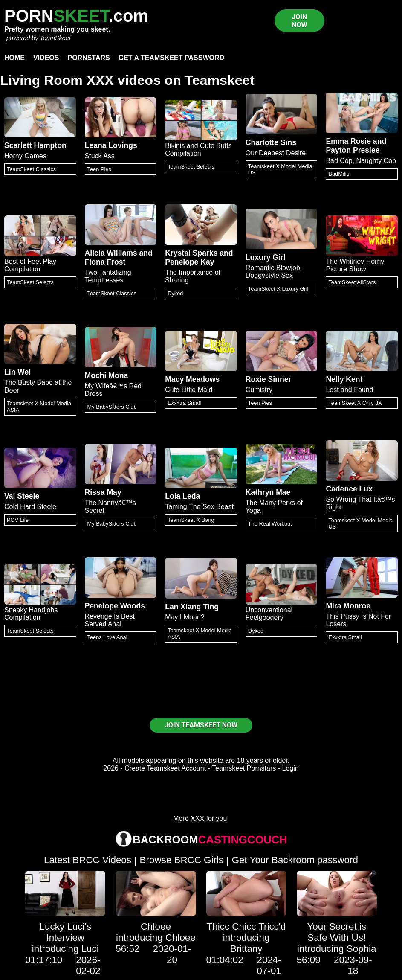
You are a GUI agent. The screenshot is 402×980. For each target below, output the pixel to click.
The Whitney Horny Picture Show (355, 265)
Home (14, 58)
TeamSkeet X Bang (191, 520)
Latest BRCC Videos (88, 860)
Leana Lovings (111, 145)
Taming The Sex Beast (199, 507)
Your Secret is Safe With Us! (337, 932)
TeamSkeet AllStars (352, 282)
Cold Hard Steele (30, 507)
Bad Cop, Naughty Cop (361, 161)
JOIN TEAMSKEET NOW (201, 725)
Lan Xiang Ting (192, 607)
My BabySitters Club (112, 407)
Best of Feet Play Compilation (30, 265)
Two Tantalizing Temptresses (108, 276)
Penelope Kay (189, 262)
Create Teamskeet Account (165, 768)
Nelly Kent (344, 379)
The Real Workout (270, 524)
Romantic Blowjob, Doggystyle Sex (274, 272)
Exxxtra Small (184, 403)
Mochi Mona (107, 375)
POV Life (18, 520)
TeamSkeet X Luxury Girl (278, 289)
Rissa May (103, 492)
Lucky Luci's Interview (65, 932)
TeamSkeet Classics (31, 169)
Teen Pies (99, 169)
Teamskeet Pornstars (244, 768)
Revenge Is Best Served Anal (110, 620)
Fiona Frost (105, 262)
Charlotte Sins (271, 142)
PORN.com (76, 16)
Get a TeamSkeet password (171, 58)
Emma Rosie (348, 141)
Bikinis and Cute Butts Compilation (198, 150)
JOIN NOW (299, 21)
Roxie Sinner (269, 379)
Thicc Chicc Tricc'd (246, 926)
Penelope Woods (115, 606)
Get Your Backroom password (295, 860)
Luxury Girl (266, 257)
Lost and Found (349, 390)
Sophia (362, 949)
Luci (90, 949)
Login (291, 768)
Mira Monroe (348, 606)
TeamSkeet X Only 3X (355, 403)
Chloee (156, 926)
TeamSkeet (55, 38)
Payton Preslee (353, 150)
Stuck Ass (100, 156)
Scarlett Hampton (35, 145)
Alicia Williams (111, 253)
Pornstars (88, 58)
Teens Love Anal (107, 637)
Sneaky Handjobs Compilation (31, 614)
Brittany (246, 949)
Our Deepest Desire (276, 153)
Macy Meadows (192, 379)
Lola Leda (182, 496)
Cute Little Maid (189, 390)
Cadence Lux (349, 489)
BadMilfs (339, 174)
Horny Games (25, 156)
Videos (46, 58)
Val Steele (22, 496)
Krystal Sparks (191, 253)
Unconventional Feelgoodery (269, 614)
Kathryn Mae (268, 492)
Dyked (175, 293)
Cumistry (259, 390)
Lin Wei (17, 372)
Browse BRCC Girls (182, 860)
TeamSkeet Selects (191, 167)
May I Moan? (185, 617)
